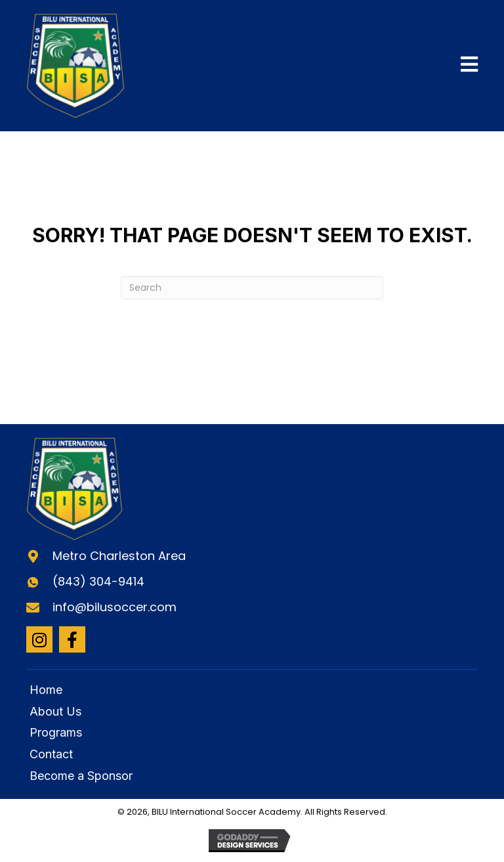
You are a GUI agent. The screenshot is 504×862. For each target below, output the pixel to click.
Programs (56, 732)
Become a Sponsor (81, 776)
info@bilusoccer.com (115, 607)
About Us (55, 711)
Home (46, 690)
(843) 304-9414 (98, 581)
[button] (39, 639)
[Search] (252, 288)
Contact (51, 754)
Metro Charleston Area (119, 556)
